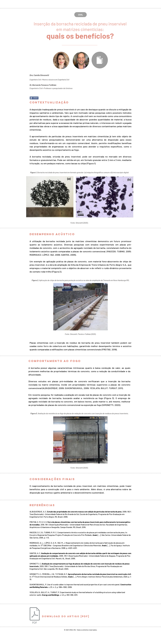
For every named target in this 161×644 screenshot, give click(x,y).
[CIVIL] (80, 15)
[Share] (34, 98)
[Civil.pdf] (35, 616)
